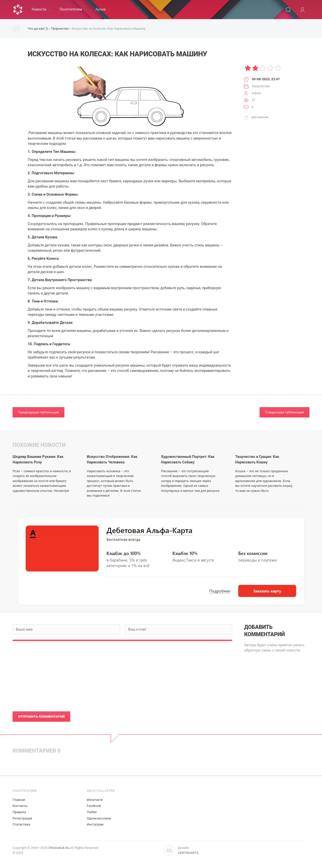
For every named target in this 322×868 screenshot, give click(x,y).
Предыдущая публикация (38, 412)
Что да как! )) (38, 29)
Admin (256, 93)
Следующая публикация (285, 412)
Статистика (21, 824)
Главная (19, 800)
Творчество (60, 29)
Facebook (94, 806)
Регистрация (22, 818)
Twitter (92, 812)
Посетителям (73, 9)
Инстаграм (95, 824)
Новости (41, 9)
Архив (103, 9)
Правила (19, 812)
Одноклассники (99, 818)
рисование (260, 117)
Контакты (20, 806)
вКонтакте (95, 800)
